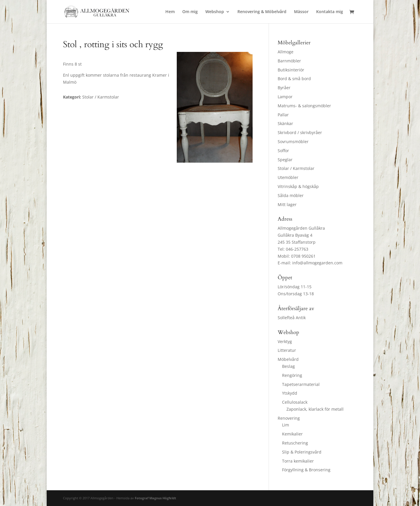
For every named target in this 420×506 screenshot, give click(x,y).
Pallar (283, 115)
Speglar (285, 160)
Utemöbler (288, 177)
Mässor (301, 12)
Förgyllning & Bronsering (306, 470)
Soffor (283, 151)
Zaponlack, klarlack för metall (315, 409)
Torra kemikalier (298, 461)
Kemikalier (292, 434)
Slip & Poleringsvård (302, 452)
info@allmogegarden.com (317, 263)
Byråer (284, 88)
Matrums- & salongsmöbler (304, 106)
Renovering (289, 418)
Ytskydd (290, 393)
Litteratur (287, 350)
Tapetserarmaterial (301, 384)
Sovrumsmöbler (293, 142)
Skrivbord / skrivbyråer (300, 132)
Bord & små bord (294, 79)
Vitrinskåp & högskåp (298, 186)
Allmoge (286, 52)
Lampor (285, 97)
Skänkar (285, 123)
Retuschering (295, 443)
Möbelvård (288, 359)
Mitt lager (287, 204)
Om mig (190, 12)
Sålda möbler (291, 195)
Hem (170, 12)
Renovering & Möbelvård (262, 12)
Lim (286, 425)
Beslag (288, 366)
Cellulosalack (295, 402)
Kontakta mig (330, 12)
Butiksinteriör (291, 70)
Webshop (215, 12)
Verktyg (285, 341)
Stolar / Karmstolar (296, 168)
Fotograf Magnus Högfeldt (155, 498)
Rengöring (292, 375)
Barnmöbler (289, 61)
